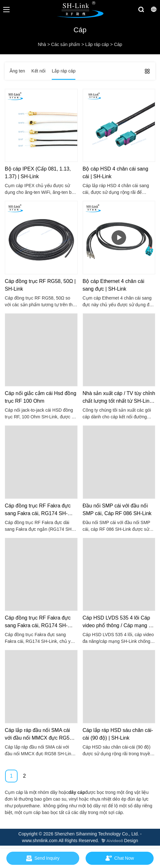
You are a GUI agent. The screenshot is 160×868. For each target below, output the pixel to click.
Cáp (118, 44)
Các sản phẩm (66, 44)
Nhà (42, 44)
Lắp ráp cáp (97, 44)
